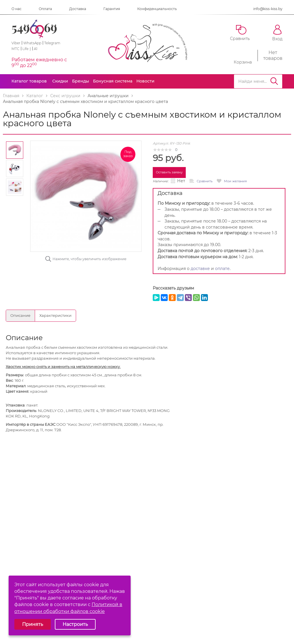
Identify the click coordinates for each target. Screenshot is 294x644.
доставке (200, 269)
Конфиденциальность (157, 9)
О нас (17, 9)
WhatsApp (32, 43)
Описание (20, 315)
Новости (145, 81)
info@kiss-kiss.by (268, 9)
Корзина (243, 55)
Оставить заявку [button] (169, 172)
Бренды (81, 81)
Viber (16, 43)
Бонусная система (113, 81)
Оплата (45, 9)
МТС (16, 49)
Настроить (75, 624)
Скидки (60, 81)
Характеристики (55, 315)
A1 (36, 49)
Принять (33, 624)
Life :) (27, 49)
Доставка (78, 9)
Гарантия (112, 9)
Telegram (52, 43)
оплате (222, 269)
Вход (277, 33)
